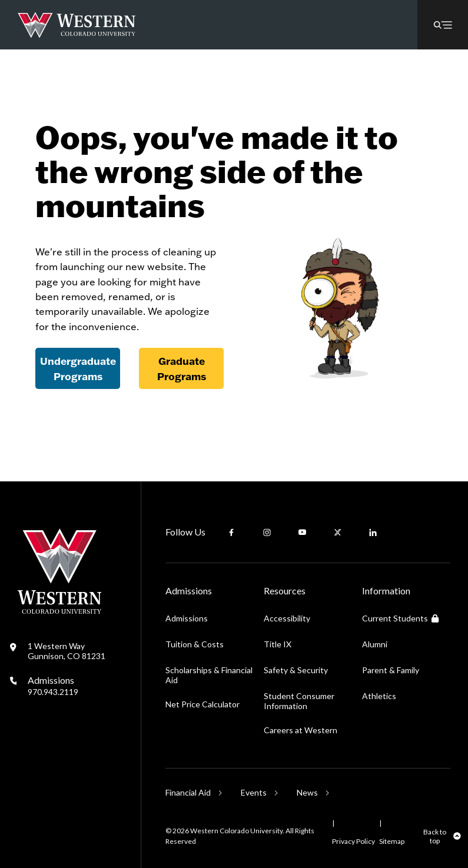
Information (386, 591)
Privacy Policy (354, 841)
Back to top (435, 836)
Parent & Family (391, 670)
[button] (443, 25)
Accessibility (287, 618)
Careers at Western (301, 730)
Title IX (278, 644)
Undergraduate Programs (78, 368)
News (307, 792)
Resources (285, 591)
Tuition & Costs (195, 644)
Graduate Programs (182, 368)
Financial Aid (188, 792)
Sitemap (392, 841)
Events (254, 792)
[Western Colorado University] (59, 611)
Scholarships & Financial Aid (209, 675)
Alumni (375, 644)
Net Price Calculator (203, 704)
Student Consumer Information (299, 701)
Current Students (400, 618)
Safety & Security (296, 670)
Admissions (53, 686)
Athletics (379, 696)
